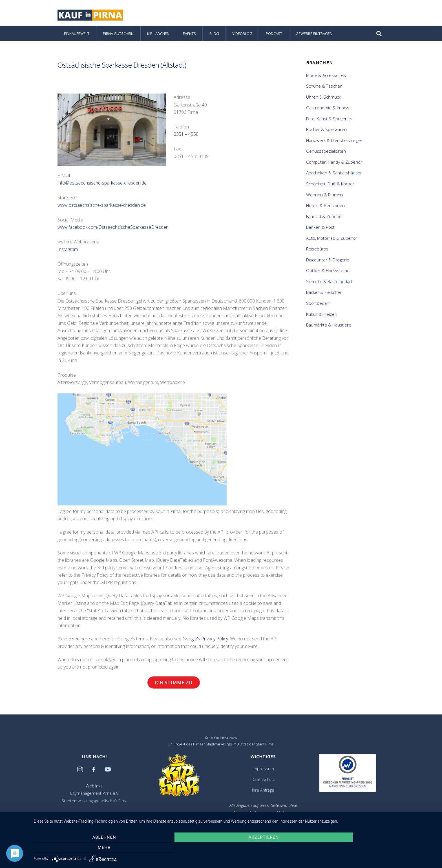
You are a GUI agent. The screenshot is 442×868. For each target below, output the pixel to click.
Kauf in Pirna (218, 739)
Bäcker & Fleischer (324, 293)
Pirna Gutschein (118, 34)
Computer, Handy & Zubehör (334, 163)
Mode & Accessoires (326, 76)
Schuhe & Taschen (324, 87)
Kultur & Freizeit (321, 315)
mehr (376, 848)
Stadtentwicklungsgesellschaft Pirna (95, 802)
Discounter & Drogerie (328, 261)
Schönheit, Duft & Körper (330, 185)
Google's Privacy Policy (205, 640)
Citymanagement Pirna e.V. (95, 794)
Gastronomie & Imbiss (328, 109)
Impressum (263, 770)
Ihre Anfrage (263, 791)
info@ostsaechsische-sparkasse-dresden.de (102, 184)
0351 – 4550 (186, 135)
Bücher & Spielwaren (326, 130)
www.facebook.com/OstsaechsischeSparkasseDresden (113, 228)
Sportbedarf (318, 304)
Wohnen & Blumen (324, 196)
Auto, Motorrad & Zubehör (332, 239)
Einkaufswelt (77, 34)
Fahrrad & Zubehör (325, 217)
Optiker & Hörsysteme (328, 272)
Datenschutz (263, 780)
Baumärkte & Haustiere (329, 326)
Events (189, 34)
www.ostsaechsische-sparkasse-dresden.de (102, 206)
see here (81, 640)
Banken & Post (320, 228)
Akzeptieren (235, 848)
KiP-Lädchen (158, 34)
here (104, 640)
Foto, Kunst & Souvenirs (329, 119)
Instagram (68, 250)
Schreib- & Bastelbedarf (329, 282)
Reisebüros (317, 250)
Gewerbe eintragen (314, 34)
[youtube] (108, 770)
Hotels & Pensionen (325, 207)
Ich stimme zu (174, 683)
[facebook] (94, 770)
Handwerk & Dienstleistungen (335, 141)
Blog (214, 34)
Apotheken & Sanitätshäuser (334, 174)
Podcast (274, 34)
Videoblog (242, 34)
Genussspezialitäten (326, 152)
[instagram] (80, 770)
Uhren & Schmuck (323, 98)
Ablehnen (94, 848)
